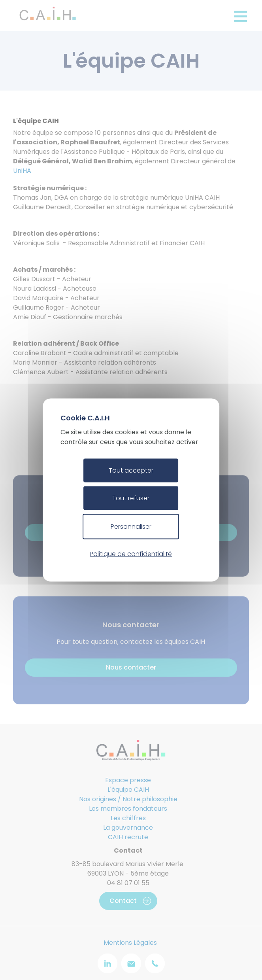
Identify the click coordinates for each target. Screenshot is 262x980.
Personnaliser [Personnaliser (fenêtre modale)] (131, 527)
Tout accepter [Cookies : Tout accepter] (131, 470)
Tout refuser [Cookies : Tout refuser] (131, 498)
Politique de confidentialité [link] (131, 553)
